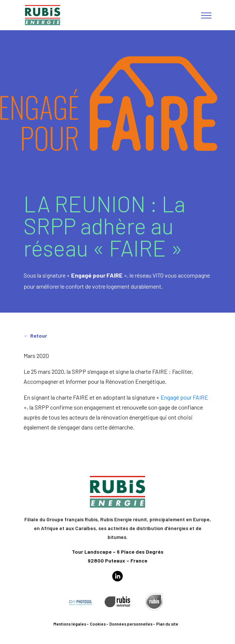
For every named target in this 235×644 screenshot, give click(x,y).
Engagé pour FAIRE (184, 397)
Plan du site (167, 624)
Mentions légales (70, 624)
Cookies (98, 624)
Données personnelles (131, 624)
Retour (39, 336)
